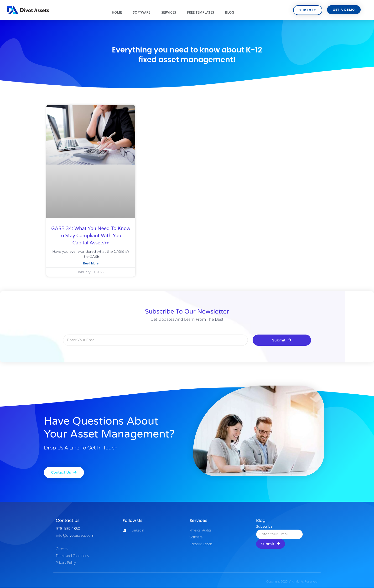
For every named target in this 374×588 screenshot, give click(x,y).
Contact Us (68, 521)
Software (142, 12)
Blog (229, 12)
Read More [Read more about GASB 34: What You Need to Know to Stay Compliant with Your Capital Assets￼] (91, 263)
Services (169, 12)
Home (117, 12)
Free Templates (200, 12)
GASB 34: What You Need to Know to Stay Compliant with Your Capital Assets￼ (91, 236)
